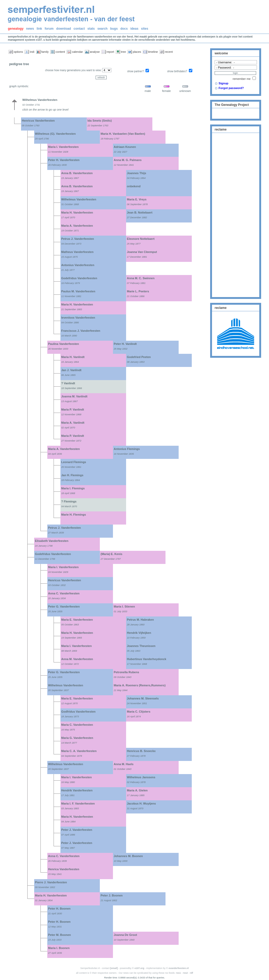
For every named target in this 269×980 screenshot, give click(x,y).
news (30, 29)
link (39, 29)
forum (49, 29)
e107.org (139, 968)
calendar (77, 52)
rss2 (185, 973)
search (103, 29)
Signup (223, 83)
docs (124, 29)
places (137, 52)
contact (79, 29)
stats (91, 29)
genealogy (16, 29)
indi (32, 52)
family (45, 52)
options (18, 52)
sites (145, 29)
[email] (114, 968)
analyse (95, 52)
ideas (134, 29)
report (110, 52)
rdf (192, 973)
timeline (153, 52)
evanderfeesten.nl (179, 968)
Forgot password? (231, 88)
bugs (114, 29)
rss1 (179, 973)
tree (123, 52)
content (60, 52)
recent (169, 52)
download (64, 29)
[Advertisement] (236, 214)
